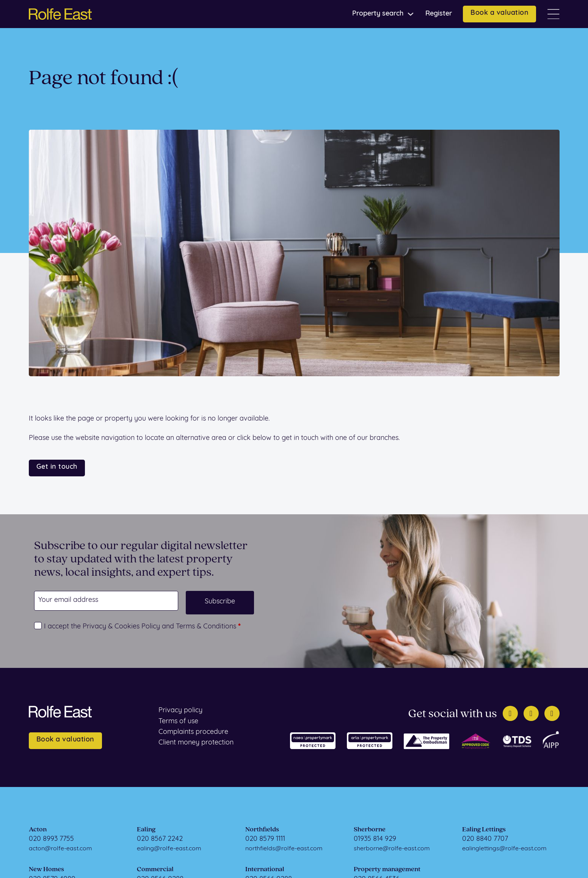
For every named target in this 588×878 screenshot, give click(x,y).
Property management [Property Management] (387, 869)
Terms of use (178, 722)
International (265, 869)
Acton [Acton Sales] (38, 830)
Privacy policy (180, 711)
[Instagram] (552, 713)
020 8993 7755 (51, 839)
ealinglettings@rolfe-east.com (504, 849)
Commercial (155, 869)
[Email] (106, 601)
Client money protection (196, 743)
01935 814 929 (375, 839)
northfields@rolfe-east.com (284, 849)
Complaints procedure (193, 732)
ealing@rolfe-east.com (169, 849)
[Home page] (60, 14)
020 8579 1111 (265, 839)
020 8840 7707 (485, 839)
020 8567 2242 (160, 839)
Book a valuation (499, 13)
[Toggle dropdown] (411, 14)
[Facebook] (531, 713)
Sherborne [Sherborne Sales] (370, 830)
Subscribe (220, 602)
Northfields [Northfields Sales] (262, 830)
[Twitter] (510, 713)
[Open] (554, 14)
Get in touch (57, 467)
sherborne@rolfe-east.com (392, 849)
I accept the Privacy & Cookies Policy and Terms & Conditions (142, 627)
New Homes (46, 869)
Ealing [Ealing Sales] (146, 830)
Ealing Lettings (484, 830)
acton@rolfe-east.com (60, 849)
